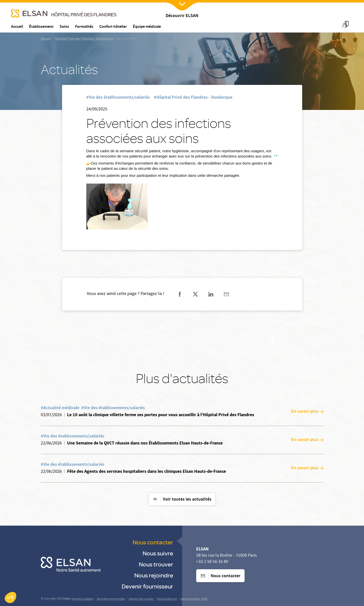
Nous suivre (158, 553)
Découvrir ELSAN (182, 16)
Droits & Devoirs (167, 599)
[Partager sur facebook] (180, 294)
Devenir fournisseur (147, 586)
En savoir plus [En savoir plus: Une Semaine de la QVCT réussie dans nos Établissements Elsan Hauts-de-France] (307, 440)
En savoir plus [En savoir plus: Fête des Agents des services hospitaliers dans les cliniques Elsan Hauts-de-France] (307, 468)
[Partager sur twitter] (195, 294)
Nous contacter (153, 542)
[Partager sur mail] (226, 294)
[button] (11, 597)
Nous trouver (156, 564)
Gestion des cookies (141, 599)
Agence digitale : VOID (194, 599)
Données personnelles (111, 599)
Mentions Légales (82, 599)
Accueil (46, 39)
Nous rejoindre (154, 575)
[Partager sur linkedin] (211, 294)
